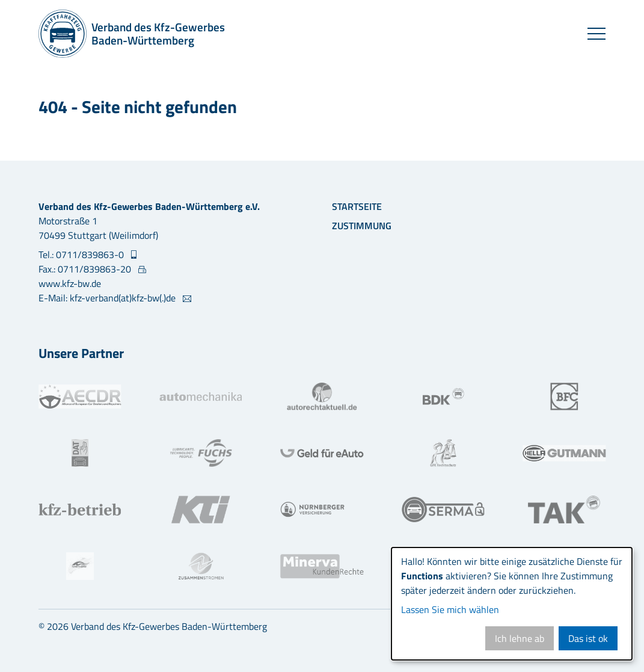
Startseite (357, 206)
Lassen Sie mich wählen (450, 609)
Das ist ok (588, 638)
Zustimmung (362, 226)
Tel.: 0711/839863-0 (82, 254)
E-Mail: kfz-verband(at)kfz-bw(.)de (108, 298)
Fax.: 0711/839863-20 (86, 269)
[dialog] (512, 604)
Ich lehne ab (520, 638)
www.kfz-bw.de (70, 283)
